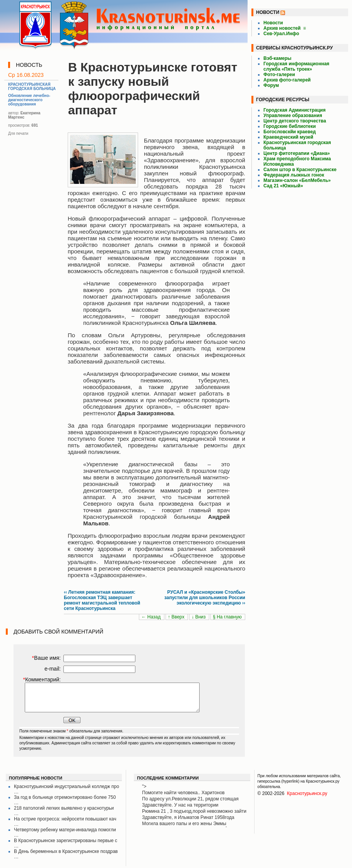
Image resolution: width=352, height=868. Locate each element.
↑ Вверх (177, 617)
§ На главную (228, 617)
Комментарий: (42, 679)
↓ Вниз (199, 617)
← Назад (151, 617)
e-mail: (53, 669)
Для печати (18, 133)
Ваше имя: (46, 658)
